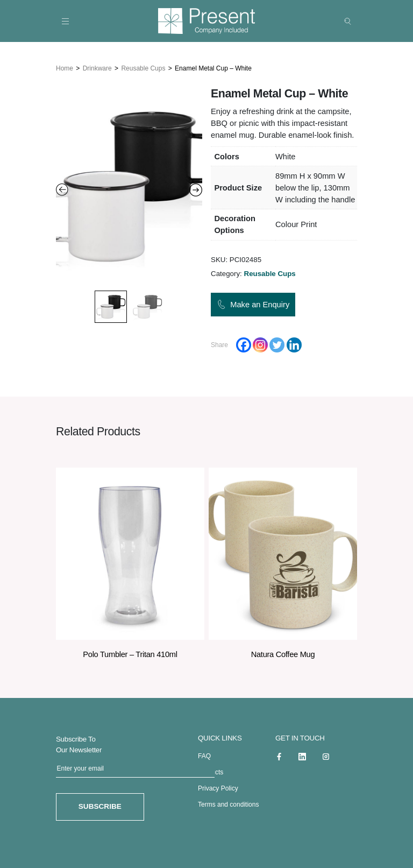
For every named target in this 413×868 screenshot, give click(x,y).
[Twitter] (277, 343)
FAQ (204, 754)
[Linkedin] (294, 343)
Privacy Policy (218, 787)
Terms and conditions (228, 803)
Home (65, 66)
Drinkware (97, 66)
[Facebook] (244, 343)
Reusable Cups (143, 66)
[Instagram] (260, 343)
